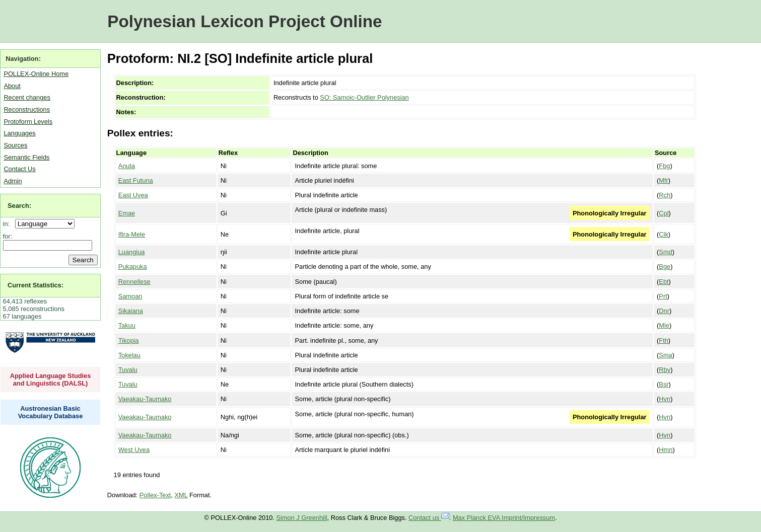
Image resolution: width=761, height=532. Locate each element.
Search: (19, 206)
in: (8, 224)
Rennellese (134, 282)
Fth (664, 340)
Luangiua (132, 252)
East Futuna (136, 180)
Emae (127, 213)
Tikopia (129, 340)
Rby (665, 370)
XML (181, 495)
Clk (663, 234)
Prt (663, 296)
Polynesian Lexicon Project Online (245, 21)
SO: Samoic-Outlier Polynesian (364, 97)
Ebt (664, 282)
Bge (665, 267)
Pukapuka (133, 267)
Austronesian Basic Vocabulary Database (51, 412)
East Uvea (133, 195)
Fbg (664, 166)
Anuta (127, 166)
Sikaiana (131, 311)
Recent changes (27, 97)
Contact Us (19, 169)
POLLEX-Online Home (36, 74)
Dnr (664, 311)
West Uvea (134, 450)
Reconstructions (27, 109)
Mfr (663, 180)
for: (8, 236)
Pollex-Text (155, 495)
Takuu (127, 325)
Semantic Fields (26, 157)
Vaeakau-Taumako (145, 399)
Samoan (130, 296)
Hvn (665, 399)
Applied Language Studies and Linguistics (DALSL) (51, 379)
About (12, 86)
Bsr (664, 384)
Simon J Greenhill (302, 518)
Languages (19, 133)
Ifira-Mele (132, 234)
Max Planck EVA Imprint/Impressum (504, 518)
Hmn (666, 450)
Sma (665, 355)
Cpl (664, 213)
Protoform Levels (28, 122)
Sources (15, 145)
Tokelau (129, 355)
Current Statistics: (36, 285)
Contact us (429, 518)
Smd (665, 252)
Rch (665, 195)
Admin (13, 181)
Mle (664, 325)
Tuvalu (128, 370)
